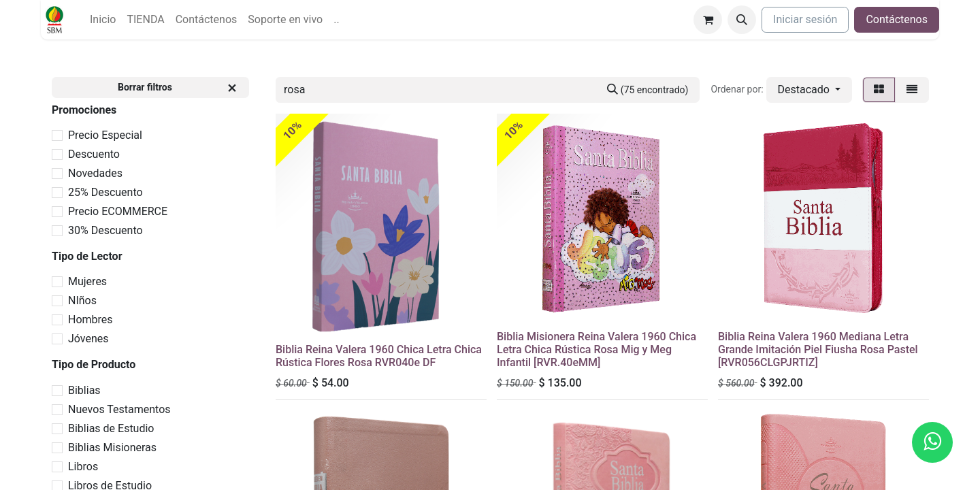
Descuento (94, 154)
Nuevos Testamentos (119, 409)
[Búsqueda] (648, 90)
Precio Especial (105, 135)
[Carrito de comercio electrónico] (708, 20)
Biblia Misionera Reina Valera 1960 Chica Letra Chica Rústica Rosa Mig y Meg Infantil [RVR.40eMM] (597, 349)
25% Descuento (105, 192)
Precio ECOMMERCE (118, 211)
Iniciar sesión (805, 19)
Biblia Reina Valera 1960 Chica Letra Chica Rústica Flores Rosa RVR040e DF (379, 356)
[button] (742, 20)
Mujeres (87, 281)
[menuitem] (103, 20)
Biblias (84, 390)
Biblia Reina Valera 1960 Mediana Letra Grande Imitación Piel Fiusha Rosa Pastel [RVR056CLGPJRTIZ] (818, 349)
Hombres (91, 320)
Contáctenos (897, 19)
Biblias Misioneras (112, 447)
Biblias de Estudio (111, 428)
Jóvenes (88, 339)
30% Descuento (105, 230)
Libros (83, 467)
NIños (82, 300)
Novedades (95, 173)
